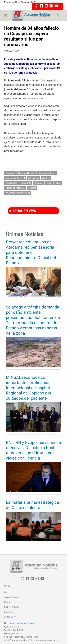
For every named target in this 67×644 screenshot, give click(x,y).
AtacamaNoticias (47, 173)
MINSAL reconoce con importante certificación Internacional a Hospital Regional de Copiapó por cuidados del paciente (29, 388)
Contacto (8, 612)
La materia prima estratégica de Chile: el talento (32, 505)
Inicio (7, 592)
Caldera (46, 178)
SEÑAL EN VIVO (23, 211)
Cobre (58, 183)
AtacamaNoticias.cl (15, 178)
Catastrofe (26, 183)
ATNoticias (34, 178)
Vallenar (32, 188)
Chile (49, 183)
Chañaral (39, 183)
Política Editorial (12, 607)
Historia (8, 602)
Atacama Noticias (27, 173)
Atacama (10, 173)
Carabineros (11, 183)
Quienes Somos (11, 597)
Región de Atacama (15, 188)
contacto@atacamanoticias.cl (21, 623)
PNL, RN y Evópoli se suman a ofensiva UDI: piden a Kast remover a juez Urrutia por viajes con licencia (33, 450)
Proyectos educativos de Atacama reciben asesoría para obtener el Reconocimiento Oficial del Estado (31, 252)
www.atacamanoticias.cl (18, 193)
